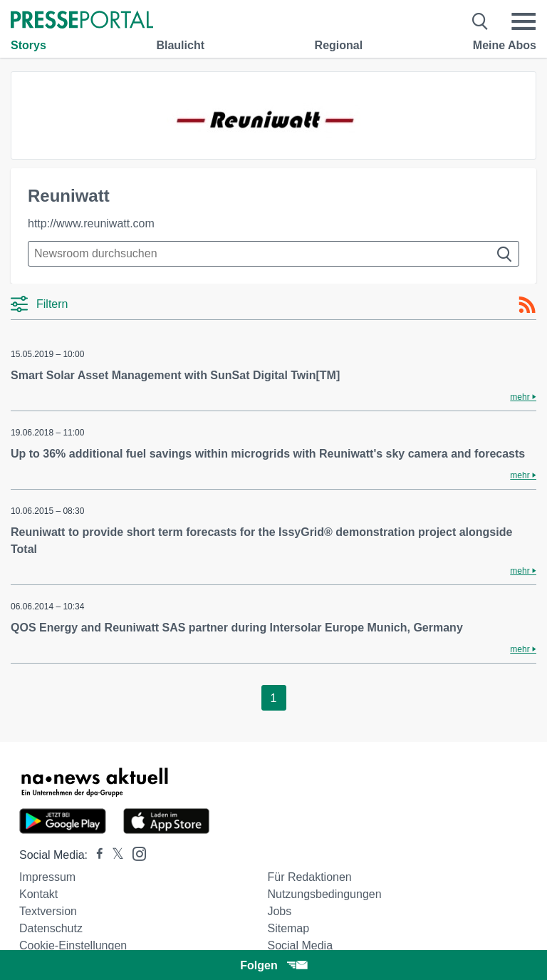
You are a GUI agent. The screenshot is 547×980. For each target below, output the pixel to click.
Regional (339, 45)
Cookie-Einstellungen (73, 945)
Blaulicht (180, 45)
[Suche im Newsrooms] (273, 254)
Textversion (48, 911)
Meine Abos (505, 45)
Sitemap (288, 928)
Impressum (47, 877)
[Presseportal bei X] (114, 855)
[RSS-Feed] (527, 305)
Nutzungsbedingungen (324, 894)
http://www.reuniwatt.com (91, 223)
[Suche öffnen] (480, 21)
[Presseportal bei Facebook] (95, 855)
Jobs (279, 911)
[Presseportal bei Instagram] (135, 853)
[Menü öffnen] (523, 21)
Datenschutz (51, 928)
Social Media (300, 945)
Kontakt (38, 894)
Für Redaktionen (309, 877)
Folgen (273, 965)
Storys (28, 45)
